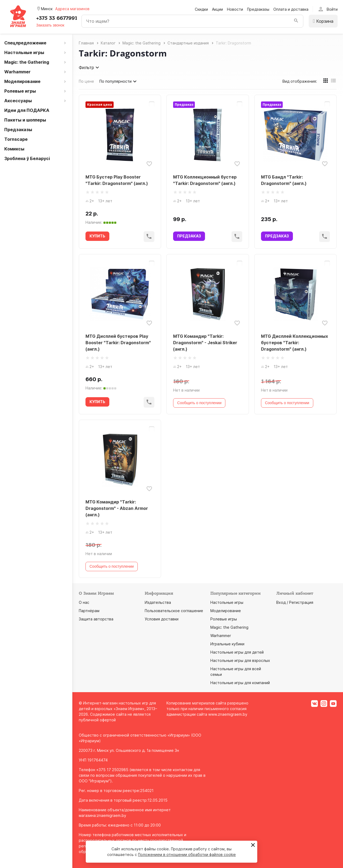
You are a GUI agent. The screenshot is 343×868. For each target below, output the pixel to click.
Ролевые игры (224, 619)
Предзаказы (258, 9)
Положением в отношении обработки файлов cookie (187, 854)
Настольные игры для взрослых (240, 660)
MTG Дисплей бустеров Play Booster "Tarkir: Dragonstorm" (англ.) (118, 343)
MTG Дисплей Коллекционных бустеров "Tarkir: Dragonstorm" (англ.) (294, 343)
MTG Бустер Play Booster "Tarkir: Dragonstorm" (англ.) (117, 180)
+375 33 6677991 (57, 18)
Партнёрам (89, 611)
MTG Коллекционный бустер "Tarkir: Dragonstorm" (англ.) (205, 180)
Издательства (158, 602)
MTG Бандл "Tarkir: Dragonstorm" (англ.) (284, 180)
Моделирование (226, 611)
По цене (86, 81)
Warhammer (221, 636)
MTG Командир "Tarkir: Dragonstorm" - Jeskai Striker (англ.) (205, 343)
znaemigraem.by (111, 815)
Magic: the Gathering (229, 627)
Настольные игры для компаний (240, 683)
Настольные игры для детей (237, 652)
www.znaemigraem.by (228, 714)
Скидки (201, 9)
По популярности (119, 81)
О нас (84, 602)
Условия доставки (162, 619)
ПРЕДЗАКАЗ (189, 236)
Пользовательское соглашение (174, 611)
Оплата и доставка (291, 9)
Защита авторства (96, 619)
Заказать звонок (50, 25)
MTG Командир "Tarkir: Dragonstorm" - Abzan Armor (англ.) (117, 508)
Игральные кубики (227, 644)
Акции (217, 9)
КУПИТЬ (97, 236)
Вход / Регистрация (295, 602)
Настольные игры (227, 602)
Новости (235, 9)
